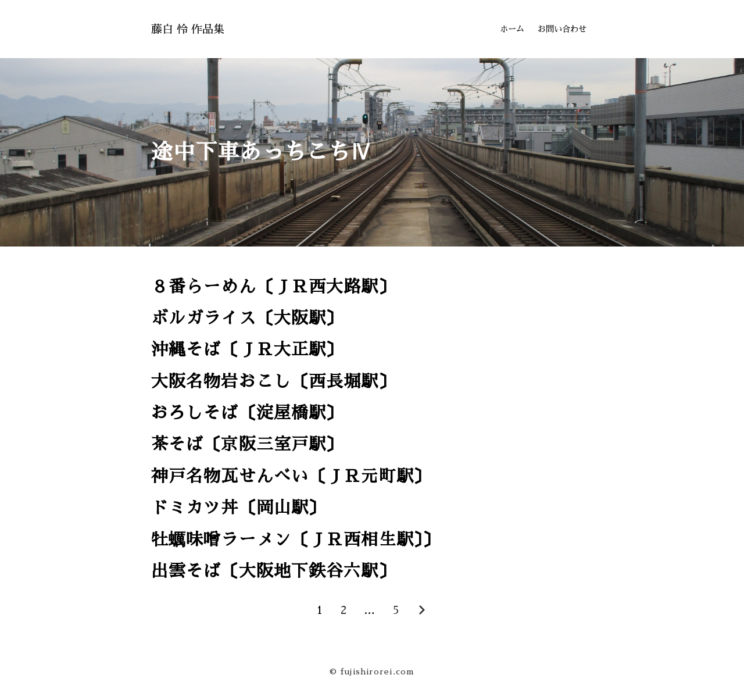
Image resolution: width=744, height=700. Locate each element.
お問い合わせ (562, 29)
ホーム (512, 29)
